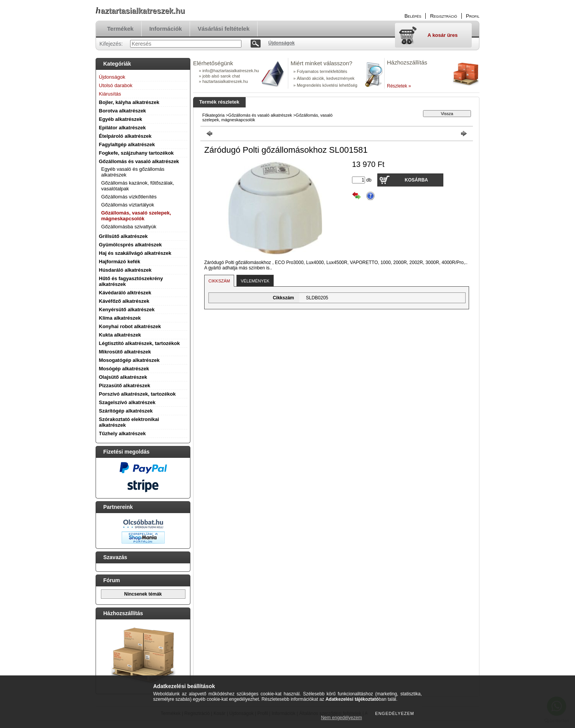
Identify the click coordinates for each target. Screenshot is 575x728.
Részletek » (399, 86)
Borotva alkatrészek (123, 111)
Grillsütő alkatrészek (123, 236)
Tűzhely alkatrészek (122, 433)
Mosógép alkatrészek (124, 369)
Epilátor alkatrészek (122, 128)
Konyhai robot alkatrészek (130, 326)
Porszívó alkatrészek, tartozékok (137, 394)
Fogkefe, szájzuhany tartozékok (136, 153)
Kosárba (416, 180)
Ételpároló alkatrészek (125, 136)
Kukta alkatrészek (120, 335)
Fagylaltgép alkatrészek (127, 144)
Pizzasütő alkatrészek (125, 385)
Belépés (413, 16)
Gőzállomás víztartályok (128, 205)
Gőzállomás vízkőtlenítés (129, 197)
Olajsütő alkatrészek (123, 377)
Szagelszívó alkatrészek (127, 402)
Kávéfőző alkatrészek (124, 301)
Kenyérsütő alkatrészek (127, 310)
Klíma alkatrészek (120, 318)
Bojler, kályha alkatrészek (129, 102)
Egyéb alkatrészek (121, 119)
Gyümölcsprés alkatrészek (131, 245)
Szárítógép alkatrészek (126, 411)
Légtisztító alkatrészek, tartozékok (140, 343)
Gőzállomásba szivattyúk (129, 227)
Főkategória (213, 115)
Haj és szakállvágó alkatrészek (135, 253)
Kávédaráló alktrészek (125, 293)
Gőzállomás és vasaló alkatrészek (139, 161)
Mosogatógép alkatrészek (129, 360)
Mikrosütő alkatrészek (125, 352)
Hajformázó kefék (120, 262)
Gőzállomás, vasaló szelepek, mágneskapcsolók (136, 216)
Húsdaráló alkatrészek (125, 270)
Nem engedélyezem (341, 718)
